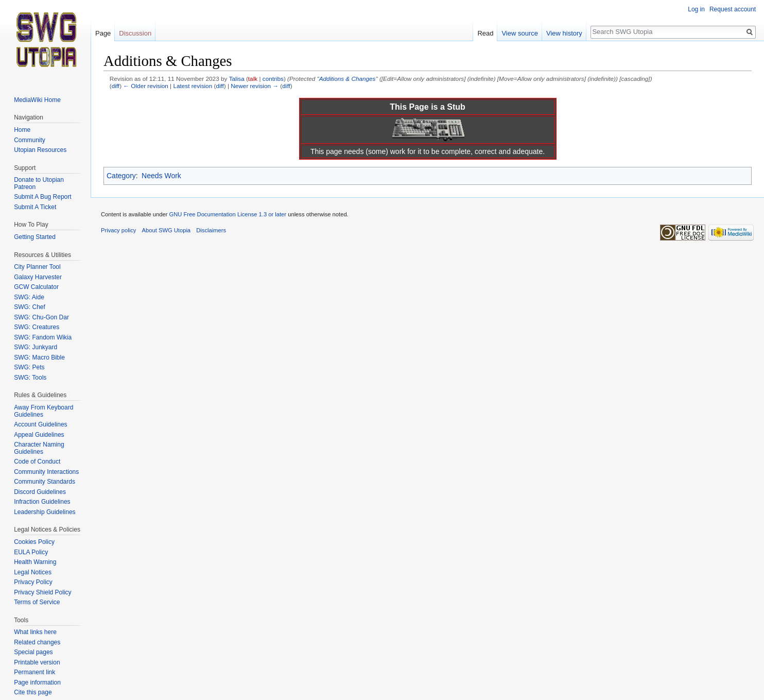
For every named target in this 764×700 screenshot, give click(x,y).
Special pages (33, 652)
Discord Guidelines (40, 492)
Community (30, 140)
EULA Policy (31, 552)
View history (564, 33)
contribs (273, 79)
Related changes (37, 642)
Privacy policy (118, 230)
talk (253, 79)
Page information (37, 682)
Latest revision (193, 86)
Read (485, 33)
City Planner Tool (37, 267)
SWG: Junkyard (36, 347)
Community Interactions (46, 472)
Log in (696, 9)
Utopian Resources (40, 150)
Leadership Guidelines (45, 512)
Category (121, 176)
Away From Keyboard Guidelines (44, 411)
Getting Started (35, 237)
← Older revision (146, 86)
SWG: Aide (29, 297)
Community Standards (45, 482)
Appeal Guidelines (39, 435)
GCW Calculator (36, 287)
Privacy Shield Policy (42, 592)
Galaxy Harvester (38, 277)
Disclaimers (211, 230)
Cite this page (33, 692)
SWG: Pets (29, 367)
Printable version (37, 662)
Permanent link (34, 672)
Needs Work (161, 176)
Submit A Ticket (35, 207)
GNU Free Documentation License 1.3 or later (228, 214)
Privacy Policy (33, 582)
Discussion (135, 33)
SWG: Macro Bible (39, 357)
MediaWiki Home (37, 100)
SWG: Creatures (37, 327)
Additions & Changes (348, 79)
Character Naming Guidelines (39, 448)
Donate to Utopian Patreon (39, 183)
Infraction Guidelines (42, 502)
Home (22, 130)
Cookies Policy (34, 542)
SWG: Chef (30, 307)
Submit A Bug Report (42, 197)
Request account (733, 9)
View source (520, 33)
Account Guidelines (40, 424)
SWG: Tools (30, 378)
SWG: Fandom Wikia (43, 337)
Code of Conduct (37, 462)
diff (116, 86)
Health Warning (35, 562)
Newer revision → (255, 86)
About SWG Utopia (167, 230)
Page (103, 33)
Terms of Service (37, 602)
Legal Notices (33, 572)
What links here (35, 632)
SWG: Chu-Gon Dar (41, 317)
